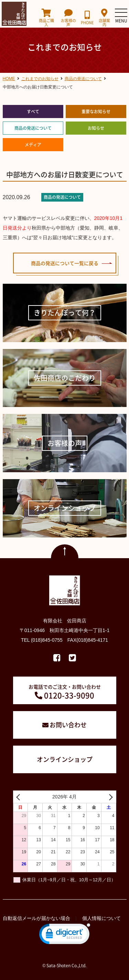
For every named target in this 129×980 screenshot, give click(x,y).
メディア (33, 145)
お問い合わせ (68, 725)
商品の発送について (33, 128)
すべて (33, 111)
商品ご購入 (47, 18)
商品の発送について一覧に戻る (65, 263)
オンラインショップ (65, 759)
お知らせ (96, 128)
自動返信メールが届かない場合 (36, 918)
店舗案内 (104, 18)
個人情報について (101, 918)
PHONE (87, 18)
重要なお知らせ (96, 111)
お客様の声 (68, 18)
